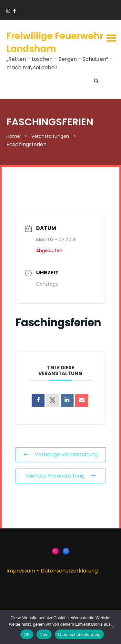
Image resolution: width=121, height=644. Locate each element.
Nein (44, 635)
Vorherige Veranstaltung (60, 455)
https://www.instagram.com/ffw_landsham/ (8, 11)
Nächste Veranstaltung (60, 476)
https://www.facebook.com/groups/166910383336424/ (15, 11)
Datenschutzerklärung (69, 571)
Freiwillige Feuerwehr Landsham (55, 42)
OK (27, 635)
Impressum (21, 571)
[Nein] (113, 627)
